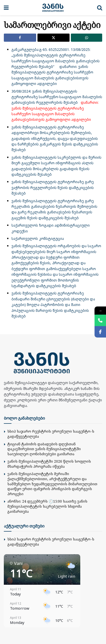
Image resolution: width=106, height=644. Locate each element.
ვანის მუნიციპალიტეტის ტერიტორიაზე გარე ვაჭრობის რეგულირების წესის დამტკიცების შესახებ (53, 187)
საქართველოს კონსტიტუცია (38, 238)
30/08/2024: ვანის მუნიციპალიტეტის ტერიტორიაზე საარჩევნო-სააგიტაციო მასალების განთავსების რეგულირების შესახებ (57, 97)
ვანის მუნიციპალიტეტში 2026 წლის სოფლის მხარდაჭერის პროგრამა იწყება (49, 464)
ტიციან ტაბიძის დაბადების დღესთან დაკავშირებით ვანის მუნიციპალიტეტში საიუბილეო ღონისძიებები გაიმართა (44, 449)
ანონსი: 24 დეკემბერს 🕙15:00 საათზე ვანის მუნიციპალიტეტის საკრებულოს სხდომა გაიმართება (47, 506)
